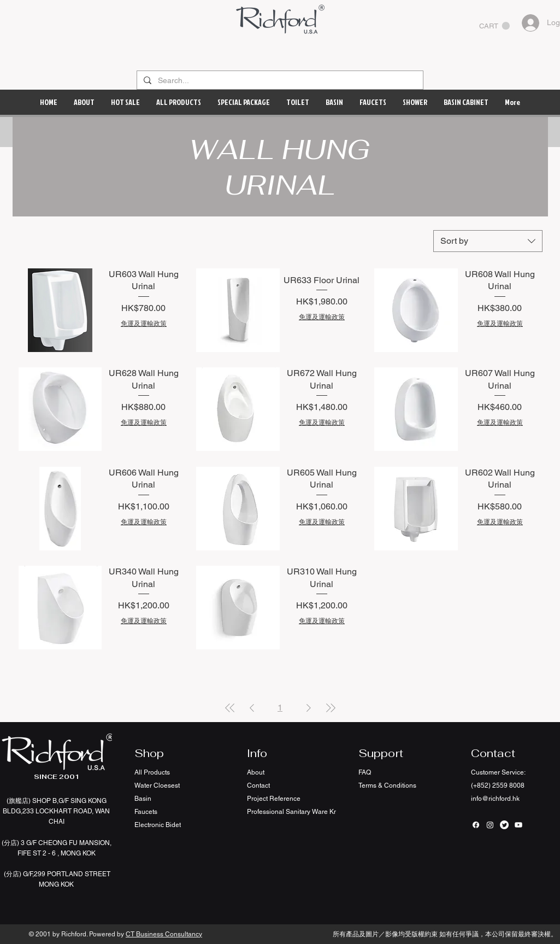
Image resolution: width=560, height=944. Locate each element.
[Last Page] (331, 708)
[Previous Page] (252, 708)
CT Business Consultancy (164, 934)
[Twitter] (504, 825)
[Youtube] (518, 825)
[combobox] (488, 241)
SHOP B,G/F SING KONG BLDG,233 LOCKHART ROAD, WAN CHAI (56, 811)
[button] (494, 26)
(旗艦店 (17, 801)
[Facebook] (476, 825)
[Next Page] (309, 708)
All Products (152, 772)
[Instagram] (490, 825)
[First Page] (230, 708)
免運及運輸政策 (144, 324)
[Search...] (279, 81)
